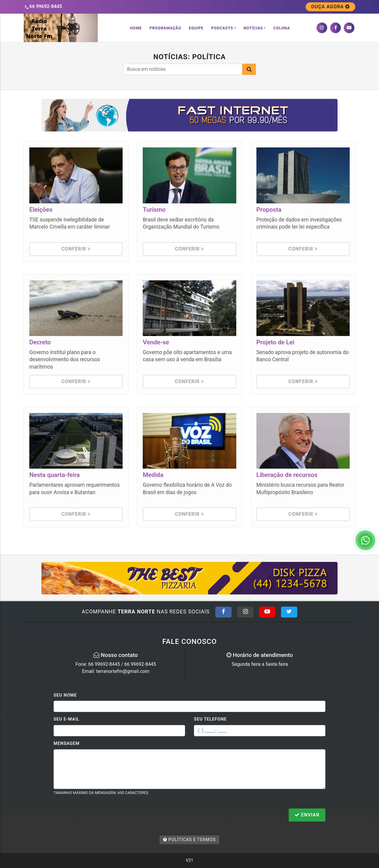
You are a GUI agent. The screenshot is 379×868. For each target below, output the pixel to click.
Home (136, 28)
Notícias (253, 28)
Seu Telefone (210, 719)
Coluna (282, 28)
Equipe (196, 28)
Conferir (76, 249)
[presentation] (99, 816)
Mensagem (67, 744)
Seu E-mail (67, 719)
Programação (165, 28)
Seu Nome (65, 695)
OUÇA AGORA (330, 7)
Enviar (307, 815)
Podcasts (222, 28)
